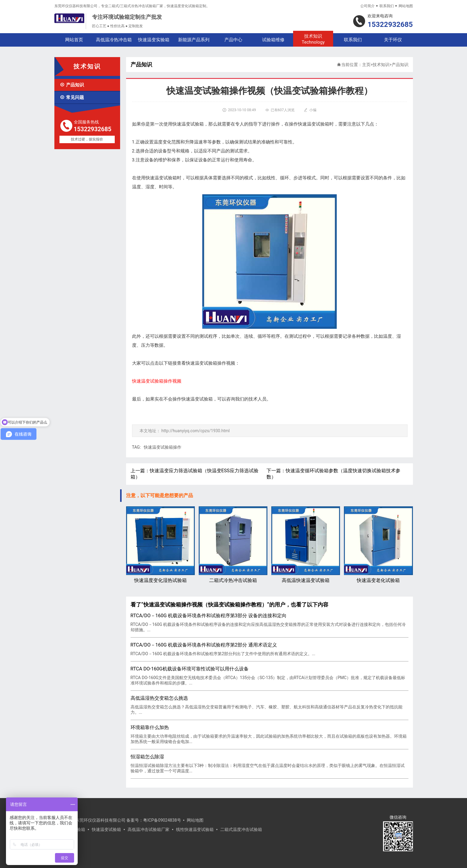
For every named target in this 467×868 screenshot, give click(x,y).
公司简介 (368, 6)
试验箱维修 (273, 40)
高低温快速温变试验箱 (306, 545)
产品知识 (72, 85)
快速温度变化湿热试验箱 (160, 545)
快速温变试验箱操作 (163, 447)
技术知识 (313, 39)
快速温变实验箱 (154, 40)
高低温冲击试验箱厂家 (148, 829)
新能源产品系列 (194, 40)
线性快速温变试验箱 (195, 829)
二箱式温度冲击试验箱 (241, 829)
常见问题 (72, 97)
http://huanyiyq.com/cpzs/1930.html (196, 431)
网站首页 (74, 40)
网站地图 (406, 6)
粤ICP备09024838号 (162, 820)
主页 (366, 65)
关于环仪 (393, 40)
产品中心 (233, 40)
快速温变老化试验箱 (378, 545)
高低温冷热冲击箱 (114, 40)
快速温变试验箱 (106, 829)
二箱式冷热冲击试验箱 (233, 545)
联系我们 (387, 6)
